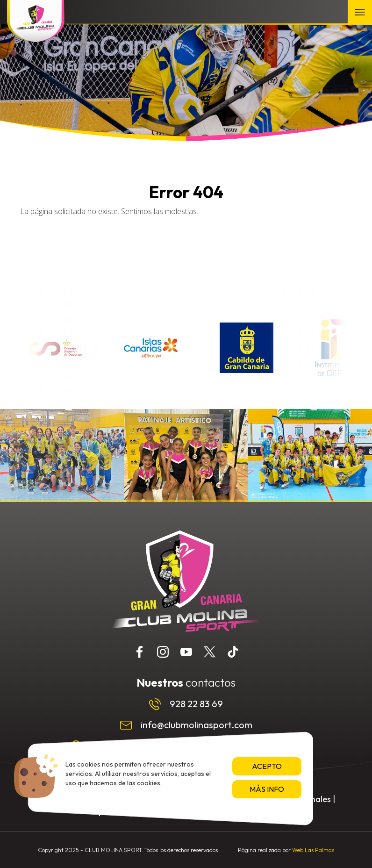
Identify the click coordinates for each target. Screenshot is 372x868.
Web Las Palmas (313, 850)
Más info (267, 789)
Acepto (267, 766)
